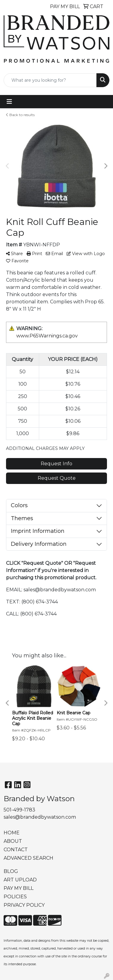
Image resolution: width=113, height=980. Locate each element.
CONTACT (16, 850)
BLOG (11, 871)
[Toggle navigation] (9, 102)
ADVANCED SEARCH (28, 858)
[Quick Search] (50, 80)
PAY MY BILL (19, 888)
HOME (12, 833)
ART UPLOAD (20, 880)
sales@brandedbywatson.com (40, 817)
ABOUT (13, 841)
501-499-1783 (19, 810)
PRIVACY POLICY (24, 905)
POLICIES (15, 897)
